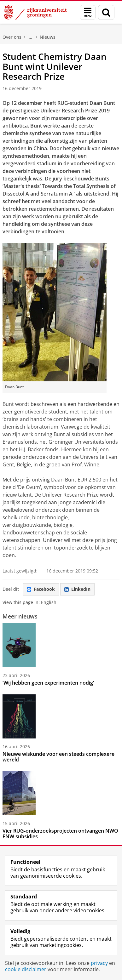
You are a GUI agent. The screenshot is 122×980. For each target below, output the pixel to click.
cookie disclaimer (26, 969)
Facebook (41, 589)
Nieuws (48, 37)
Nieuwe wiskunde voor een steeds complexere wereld (58, 757)
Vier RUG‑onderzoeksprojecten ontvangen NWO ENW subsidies (60, 834)
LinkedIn (77, 589)
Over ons (12, 37)
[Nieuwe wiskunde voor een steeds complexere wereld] (61, 716)
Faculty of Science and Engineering (31, 37)
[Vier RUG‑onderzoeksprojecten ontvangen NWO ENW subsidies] (61, 793)
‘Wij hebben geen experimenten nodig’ (48, 683)
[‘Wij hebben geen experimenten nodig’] (61, 645)
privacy (99, 963)
